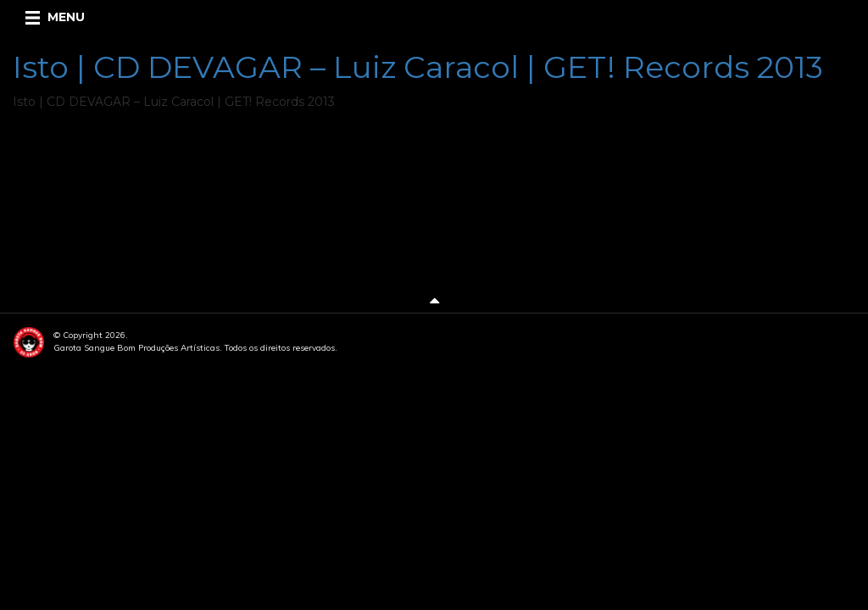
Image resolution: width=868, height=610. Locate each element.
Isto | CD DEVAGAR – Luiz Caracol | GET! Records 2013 (418, 67)
